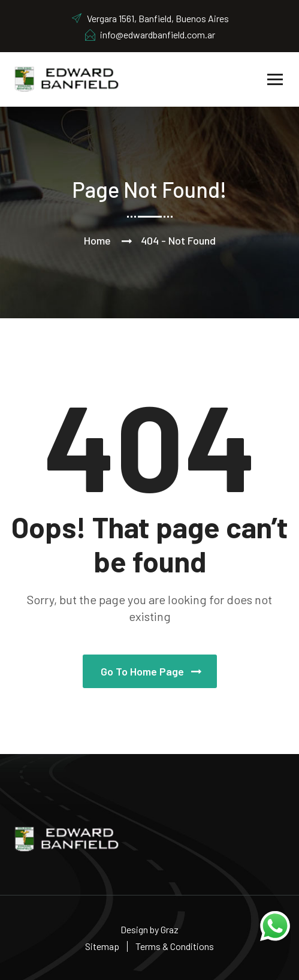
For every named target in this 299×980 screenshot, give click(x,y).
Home (97, 240)
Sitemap (102, 946)
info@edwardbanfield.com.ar (149, 34)
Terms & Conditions (175, 946)
